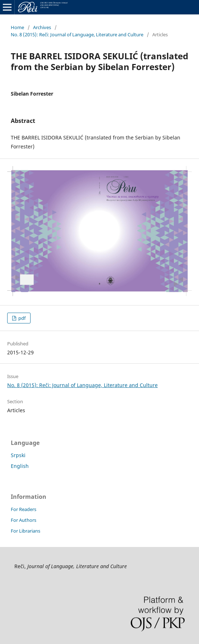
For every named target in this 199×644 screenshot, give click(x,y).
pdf (21, 318)
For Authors (24, 520)
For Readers (24, 509)
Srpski (18, 455)
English (20, 466)
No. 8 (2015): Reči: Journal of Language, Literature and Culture (77, 34)
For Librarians (26, 531)
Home (17, 27)
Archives (42, 27)
